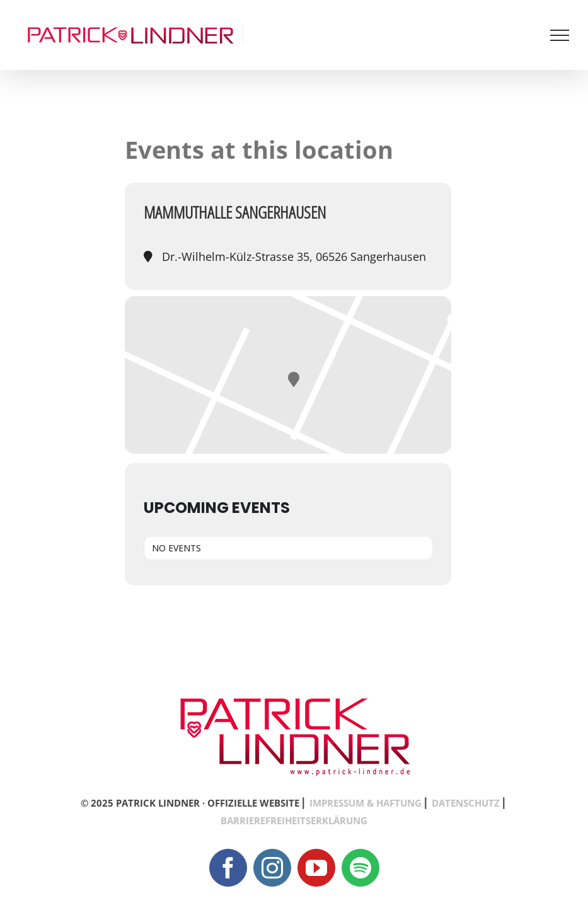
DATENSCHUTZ (466, 803)
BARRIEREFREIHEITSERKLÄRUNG (294, 820)
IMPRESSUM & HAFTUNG (366, 803)
